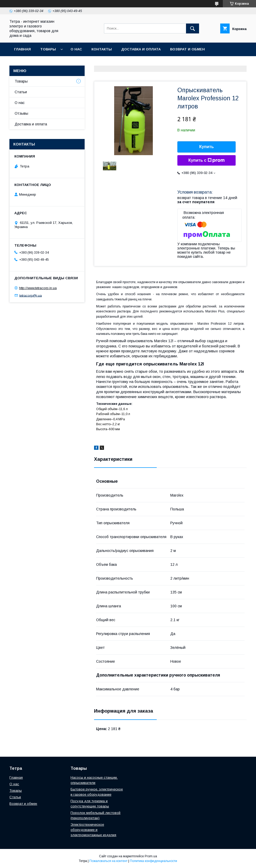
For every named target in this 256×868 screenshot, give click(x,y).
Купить (207, 147)
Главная (22, 49)
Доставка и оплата (141, 49)
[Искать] (193, 28)
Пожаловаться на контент (108, 861)
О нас (76, 49)
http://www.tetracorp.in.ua (38, 288)
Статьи (21, 92)
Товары (48, 49)
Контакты (102, 49)
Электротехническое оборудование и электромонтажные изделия (93, 830)
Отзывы (21, 113)
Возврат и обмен (187, 49)
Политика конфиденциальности (153, 861)
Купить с (206, 160)
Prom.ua (151, 856)
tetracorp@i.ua (31, 295)
